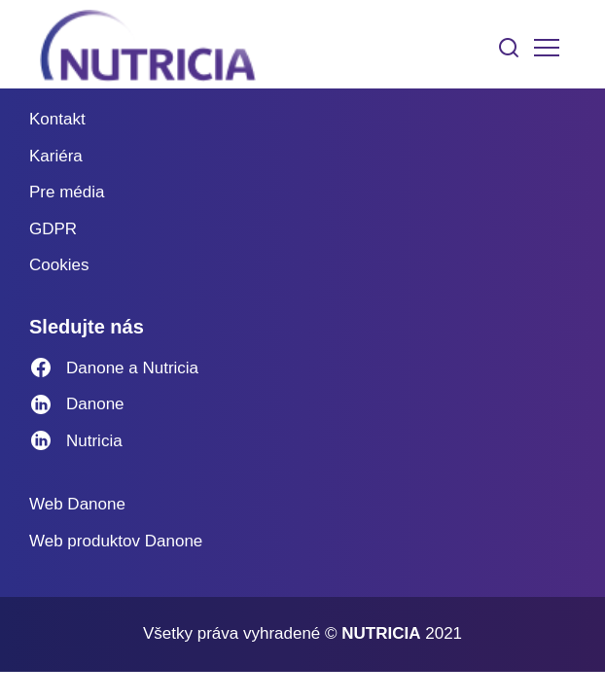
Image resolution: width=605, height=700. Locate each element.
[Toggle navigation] (547, 48)
